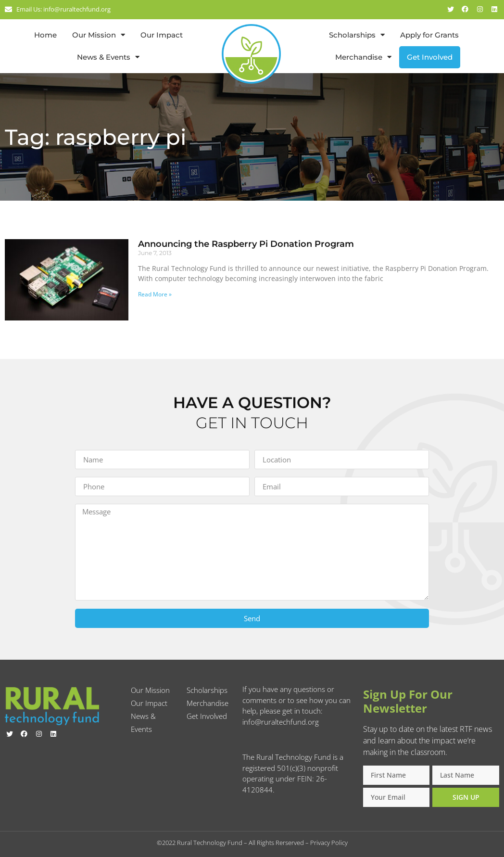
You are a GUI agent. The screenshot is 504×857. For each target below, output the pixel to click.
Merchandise (363, 57)
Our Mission (99, 35)
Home (45, 35)
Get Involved (430, 57)
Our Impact (162, 35)
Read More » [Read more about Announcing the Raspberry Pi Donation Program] (155, 294)
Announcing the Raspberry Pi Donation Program (246, 244)
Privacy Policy (329, 843)
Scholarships (357, 35)
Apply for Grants (429, 35)
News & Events (108, 57)
